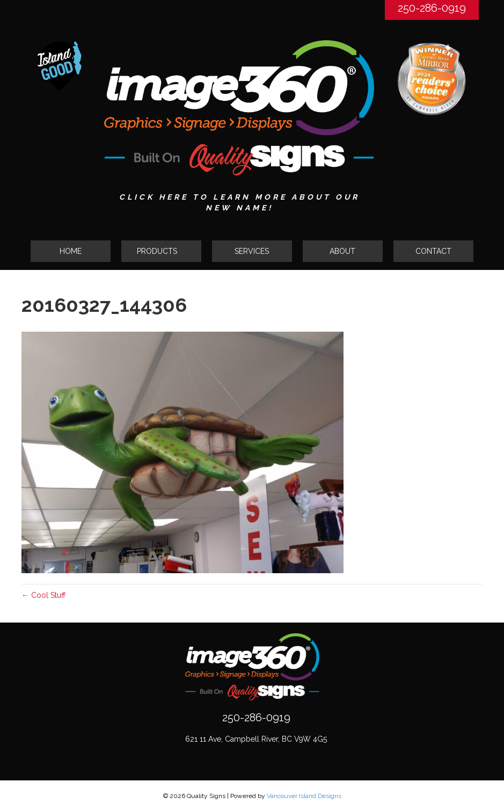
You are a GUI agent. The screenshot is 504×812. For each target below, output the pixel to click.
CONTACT (433, 251)
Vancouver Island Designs (304, 796)
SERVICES (252, 251)
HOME (71, 251)
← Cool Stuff (43, 595)
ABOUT (342, 251)
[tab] (161, 251)
